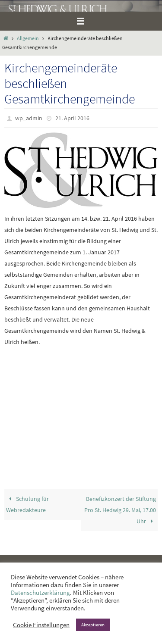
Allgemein (28, 38)
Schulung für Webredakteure (27, 504)
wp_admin (29, 118)
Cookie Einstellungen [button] (41, 625)
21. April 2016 (72, 118)
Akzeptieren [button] (93, 625)
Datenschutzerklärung (40, 593)
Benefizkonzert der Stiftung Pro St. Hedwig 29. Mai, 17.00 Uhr (120, 510)
